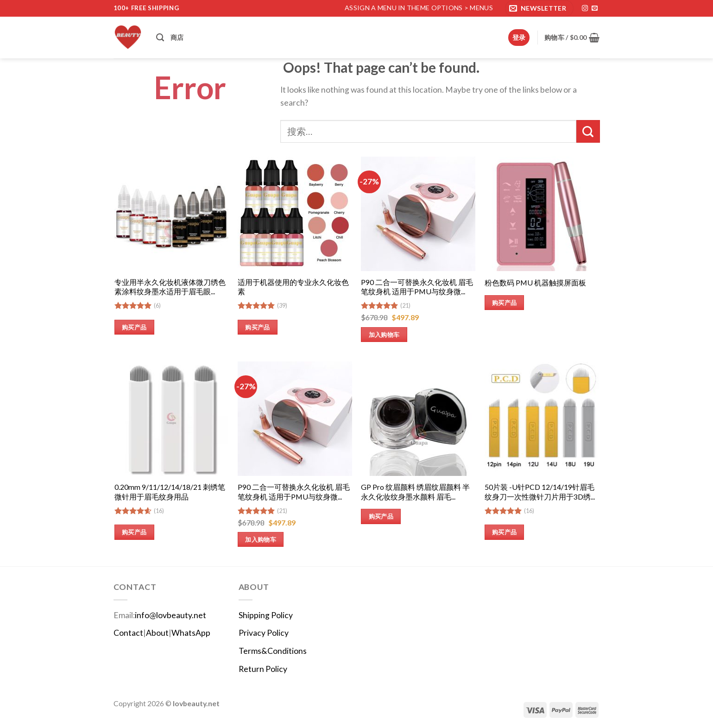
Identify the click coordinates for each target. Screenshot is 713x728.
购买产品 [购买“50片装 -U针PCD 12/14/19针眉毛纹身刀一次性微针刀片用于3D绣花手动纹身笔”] (505, 532)
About (157, 633)
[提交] (588, 131)
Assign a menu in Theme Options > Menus (419, 8)
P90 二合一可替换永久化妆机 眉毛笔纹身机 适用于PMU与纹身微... (417, 287)
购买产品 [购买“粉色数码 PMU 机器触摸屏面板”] (505, 303)
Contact (128, 633)
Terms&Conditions (273, 651)
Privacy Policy (264, 633)
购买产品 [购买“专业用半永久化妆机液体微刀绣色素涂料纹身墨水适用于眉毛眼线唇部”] (134, 327)
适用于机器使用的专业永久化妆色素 (293, 287)
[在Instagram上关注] (585, 9)
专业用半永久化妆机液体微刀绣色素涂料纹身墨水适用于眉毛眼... (170, 287)
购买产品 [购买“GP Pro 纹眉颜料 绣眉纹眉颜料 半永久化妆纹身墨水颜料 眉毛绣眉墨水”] (381, 516)
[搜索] (160, 38)
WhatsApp (191, 633)
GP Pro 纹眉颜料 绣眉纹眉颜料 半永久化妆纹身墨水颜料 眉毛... (415, 492)
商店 (177, 37)
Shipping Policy (266, 615)
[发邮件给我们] (595, 9)
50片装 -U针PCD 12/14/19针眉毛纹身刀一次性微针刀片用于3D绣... (540, 492)
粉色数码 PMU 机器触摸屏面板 (535, 282)
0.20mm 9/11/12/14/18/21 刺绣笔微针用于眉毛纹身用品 (170, 492)
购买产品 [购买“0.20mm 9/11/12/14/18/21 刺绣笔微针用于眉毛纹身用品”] (134, 532)
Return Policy (263, 669)
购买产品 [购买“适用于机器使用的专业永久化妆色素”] (258, 327)
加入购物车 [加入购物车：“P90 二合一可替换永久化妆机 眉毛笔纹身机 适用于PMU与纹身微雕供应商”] (384, 335)
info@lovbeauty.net (170, 615)
